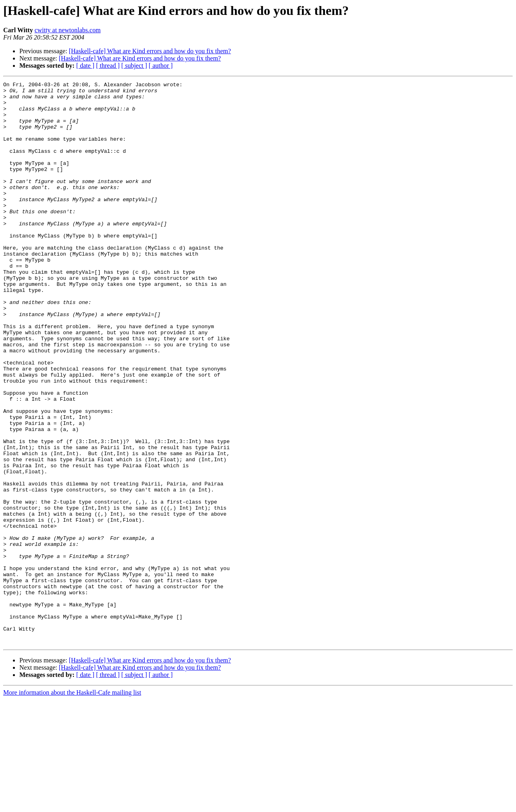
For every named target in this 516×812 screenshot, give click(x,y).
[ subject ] (134, 66)
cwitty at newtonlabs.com (68, 30)
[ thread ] (108, 66)
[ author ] (161, 66)
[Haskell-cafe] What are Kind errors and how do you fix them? (150, 51)
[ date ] (85, 66)
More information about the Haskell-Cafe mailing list (72, 805)
